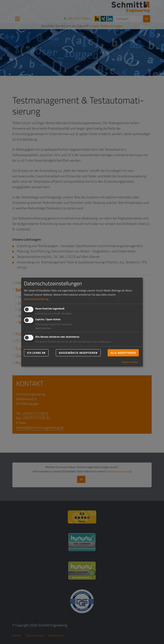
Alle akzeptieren (123, 353)
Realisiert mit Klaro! (130, 362)
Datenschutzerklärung (36, 299)
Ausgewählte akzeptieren (78, 353)
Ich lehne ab (36, 353)
